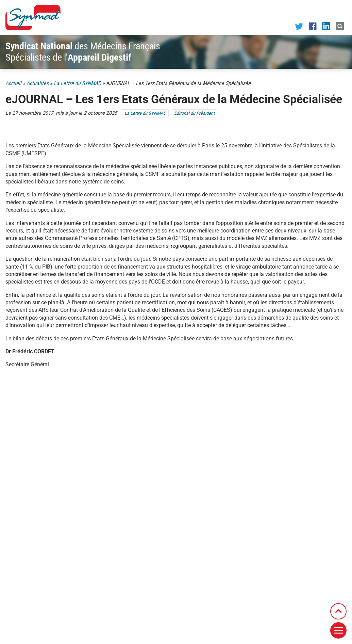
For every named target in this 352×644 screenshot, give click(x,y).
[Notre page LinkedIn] (326, 26)
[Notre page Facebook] (313, 26)
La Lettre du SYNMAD (77, 83)
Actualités (38, 83)
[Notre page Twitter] (299, 26)
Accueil (13, 83)
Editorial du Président (194, 113)
